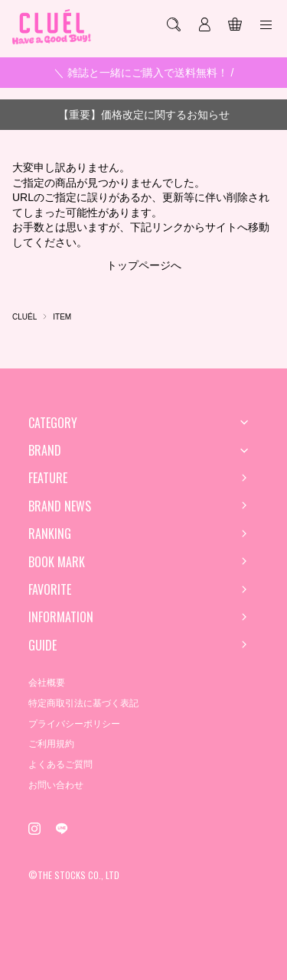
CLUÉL (24, 317)
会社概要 (47, 683)
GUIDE (42, 645)
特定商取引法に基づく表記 (83, 703)
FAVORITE (50, 589)
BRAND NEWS (60, 506)
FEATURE (48, 478)
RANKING (50, 534)
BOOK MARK (57, 562)
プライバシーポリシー (74, 724)
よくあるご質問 (60, 764)
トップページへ (144, 265)
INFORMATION (61, 617)
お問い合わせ (56, 785)
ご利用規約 (51, 744)
